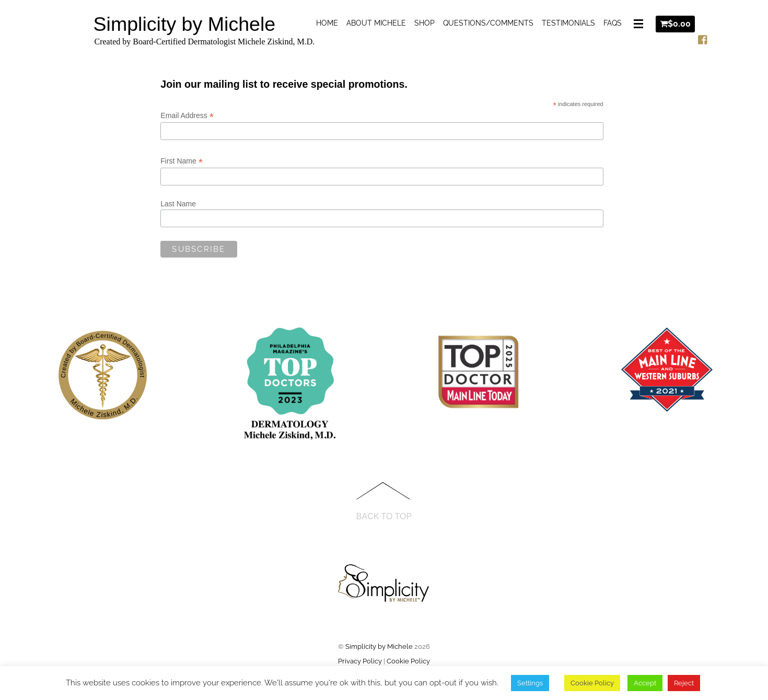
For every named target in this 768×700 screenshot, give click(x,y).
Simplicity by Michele (379, 646)
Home (327, 23)
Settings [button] (530, 683)
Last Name (178, 204)
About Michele (376, 23)
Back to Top (384, 516)
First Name (182, 161)
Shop (424, 23)
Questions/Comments (488, 23)
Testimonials (568, 23)
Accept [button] (645, 683)
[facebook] (703, 38)
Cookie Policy (408, 661)
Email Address (187, 116)
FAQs (613, 23)
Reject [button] (684, 683)
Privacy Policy (360, 661)
